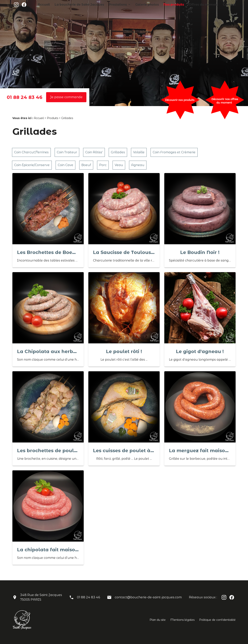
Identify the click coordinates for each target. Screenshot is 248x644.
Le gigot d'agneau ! (200, 351)
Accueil (72, 5)
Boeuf (86, 165)
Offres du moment (208, 5)
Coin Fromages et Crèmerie (174, 152)
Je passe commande (66, 97)
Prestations (135, 5)
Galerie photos (160, 5)
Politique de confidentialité (217, 620)
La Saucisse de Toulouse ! (125, 252)
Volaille (139, 152)
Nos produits (183, 5)
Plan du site (158, 620)
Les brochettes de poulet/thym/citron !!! (66, 451)
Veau (119, 165)
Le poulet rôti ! (124, 351)
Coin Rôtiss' (94, 152)
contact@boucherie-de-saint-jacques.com (148, 597)
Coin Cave (65, 165)
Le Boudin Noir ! (200, 252)
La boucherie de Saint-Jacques (102, 5)
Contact (230, 5)
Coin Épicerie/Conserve (32, 165)
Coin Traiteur (67, 152)
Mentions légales (182, 620)
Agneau (138, 165)
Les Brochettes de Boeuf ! (49, 252)
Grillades (118, 152)
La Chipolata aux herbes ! (49, 351)
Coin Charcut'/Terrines (31, 152)
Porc (103, 165)
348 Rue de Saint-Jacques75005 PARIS (41, 597)
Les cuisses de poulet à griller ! (131, 451)
